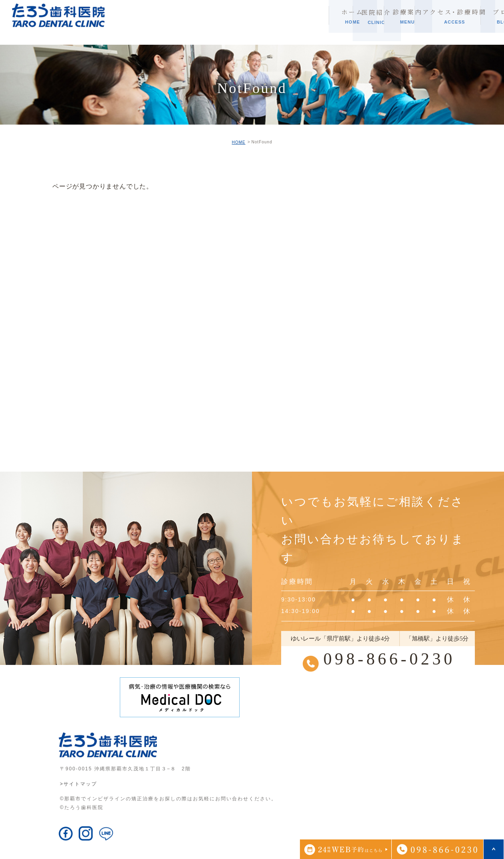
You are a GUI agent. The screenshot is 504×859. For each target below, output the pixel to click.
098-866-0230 (389, 659)
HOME (238, 142)
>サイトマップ (78, 784)
